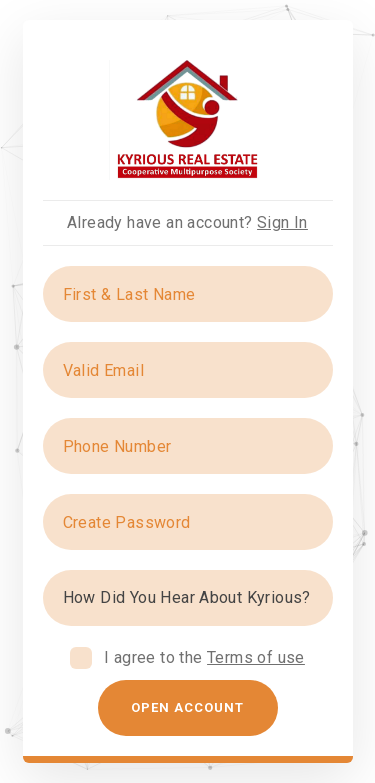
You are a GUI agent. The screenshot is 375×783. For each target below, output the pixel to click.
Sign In (282, 222)
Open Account (187, 707)
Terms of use (256, 657)
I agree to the (204, 657)
